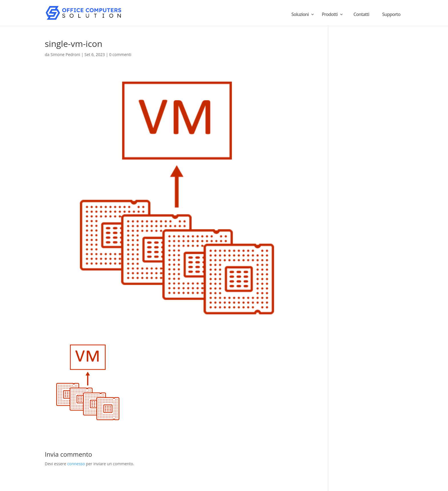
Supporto (391, 14)
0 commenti (120, 54)
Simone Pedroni (65, 54)
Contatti (361, 14)
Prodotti (330, 15)
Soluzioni (300, 15)
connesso (76, 464)
